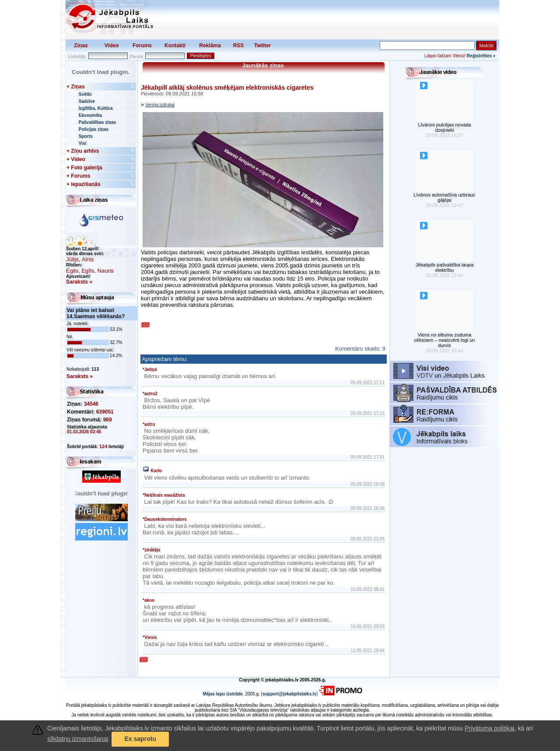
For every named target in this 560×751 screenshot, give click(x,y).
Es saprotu (140, 739)
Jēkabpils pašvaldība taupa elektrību (445, 267)
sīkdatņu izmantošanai (78, 739)
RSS (239, 46)
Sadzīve (87, 101)
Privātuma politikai (490, 728)
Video (112, 46)
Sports (86, 136)
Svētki (85, 94)
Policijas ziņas (94, 129)
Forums (142, 46)
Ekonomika (90, 115)
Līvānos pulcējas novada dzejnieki (444, 127)
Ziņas (81, 46)
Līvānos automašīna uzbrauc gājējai (444, 197)
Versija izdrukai (160, 105)
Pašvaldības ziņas (98, 122)
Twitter (262, 46)
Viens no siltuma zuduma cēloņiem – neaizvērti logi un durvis (445, 340)
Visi (83, 143)
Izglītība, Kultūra (96, 108)
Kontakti (175, 46)
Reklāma (210, 46)
